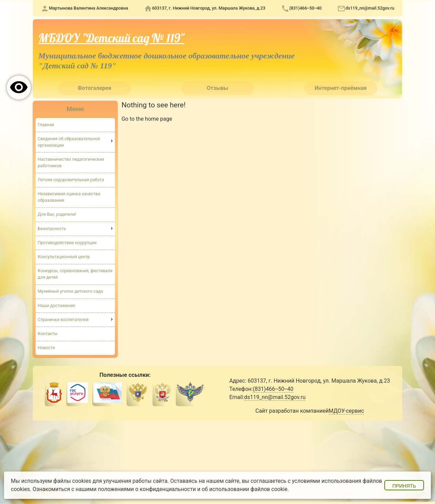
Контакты (48, 334)
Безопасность (52, 229)
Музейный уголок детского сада (70, 291)
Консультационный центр (64, 257)
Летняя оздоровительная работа (71, 180)
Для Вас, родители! (57, 214)
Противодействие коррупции (67, 243)
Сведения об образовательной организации (69, 142)
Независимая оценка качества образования (69, 197)
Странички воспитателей (63, 320)
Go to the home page (147, 119)
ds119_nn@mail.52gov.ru (370, 8)
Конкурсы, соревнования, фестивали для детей (75, 274)
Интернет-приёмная (341, 88)
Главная (46, 125)
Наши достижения (56, 306)
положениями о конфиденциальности (147, 489)
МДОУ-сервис (346, 411)
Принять (404, 486)
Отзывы (218, 88)
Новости (46, 348)
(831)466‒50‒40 (305, 8)
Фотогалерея (94, 88)
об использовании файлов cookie (245, 489)
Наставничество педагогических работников (71, 162)
